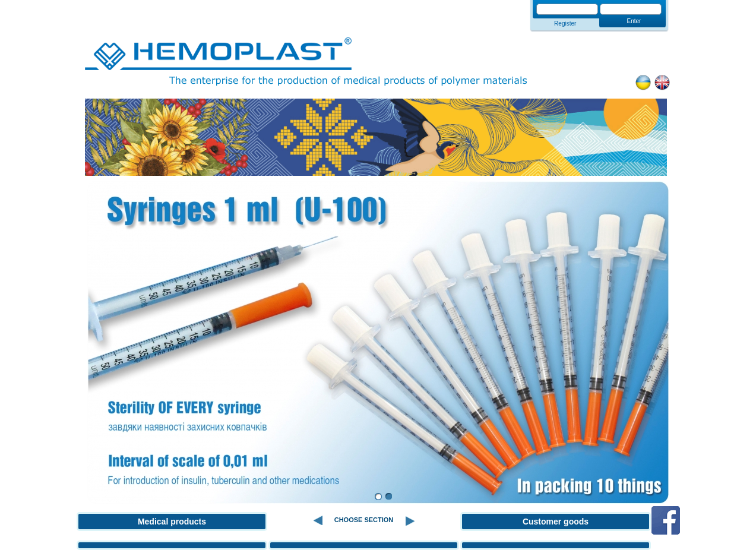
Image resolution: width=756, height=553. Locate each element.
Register (565, 23)
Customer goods (556, 522)
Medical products (172, 522)
